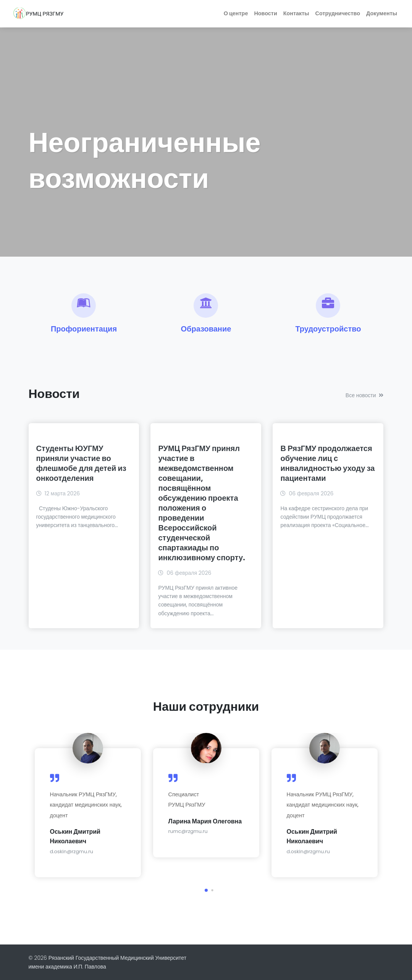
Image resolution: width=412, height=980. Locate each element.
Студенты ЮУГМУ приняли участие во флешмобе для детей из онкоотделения (81, 463)
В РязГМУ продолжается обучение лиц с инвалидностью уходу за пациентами (327, 463)
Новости (265, 13)
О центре (236, 13)
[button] (206, 890)
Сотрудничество (338, 13)
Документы (382, 13)
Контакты (296, 13)
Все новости (365, 395)
